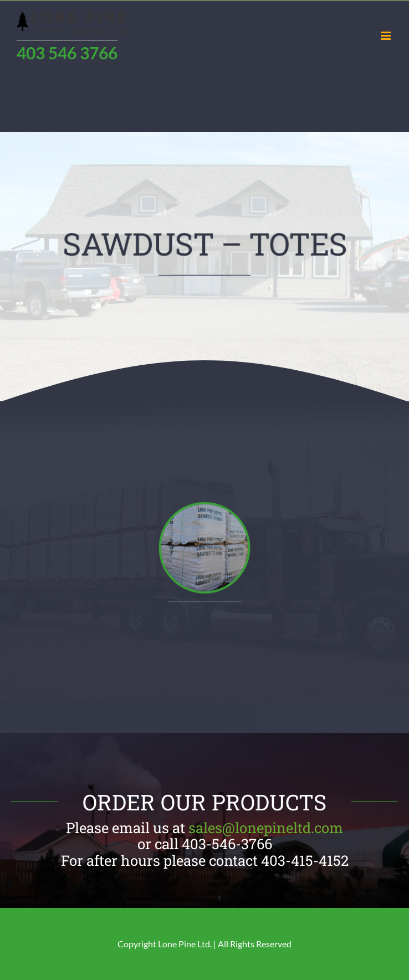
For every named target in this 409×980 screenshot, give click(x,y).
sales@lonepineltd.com (266, 828)
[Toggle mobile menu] (387, 36)
